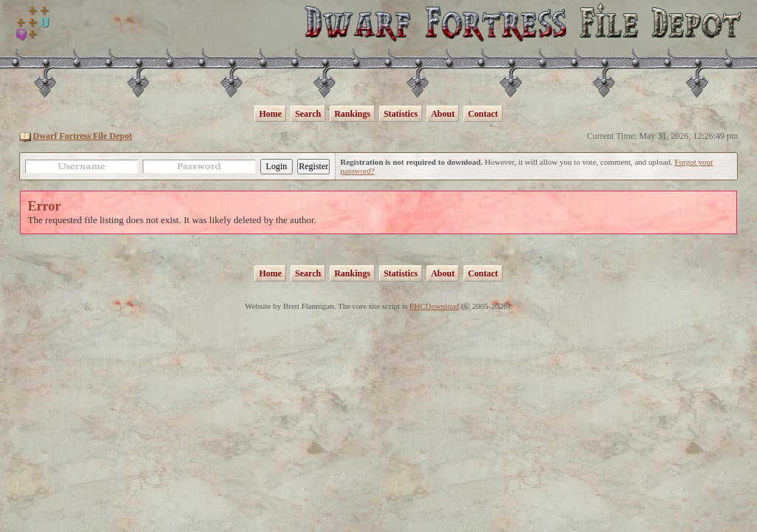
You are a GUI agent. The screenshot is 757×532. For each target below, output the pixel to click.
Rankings (352, 114)
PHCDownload (434, 306)
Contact (483, 114)
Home (270, 114)
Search (308, 114)
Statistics (401, 114)
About (443, 114)
